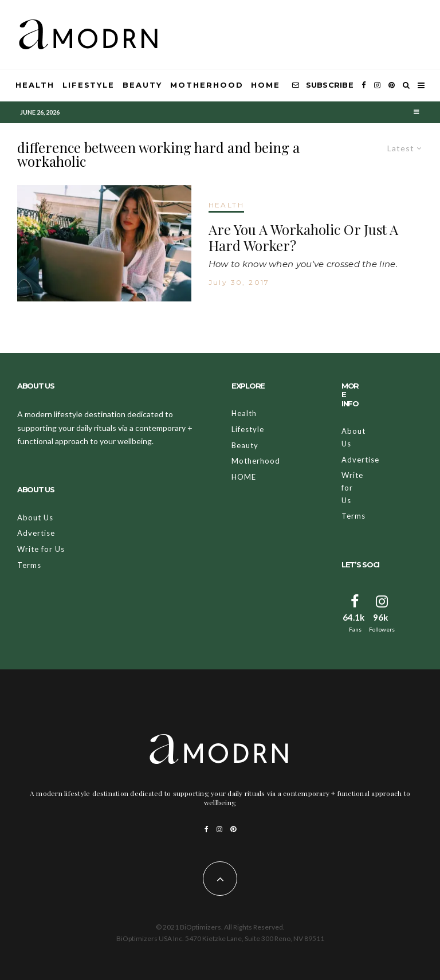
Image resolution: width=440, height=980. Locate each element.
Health (35, 85)
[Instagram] (377, 85)
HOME (266, 85)
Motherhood (207, 85)
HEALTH (226, 205)
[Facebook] (364, 85)
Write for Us (41, 549)
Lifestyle (89, 85)
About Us (35, 518)
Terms (29, 565)
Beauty (142, 85)
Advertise (36, 533)
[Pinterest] (392, 85)
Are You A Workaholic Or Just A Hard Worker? (303, 238)
